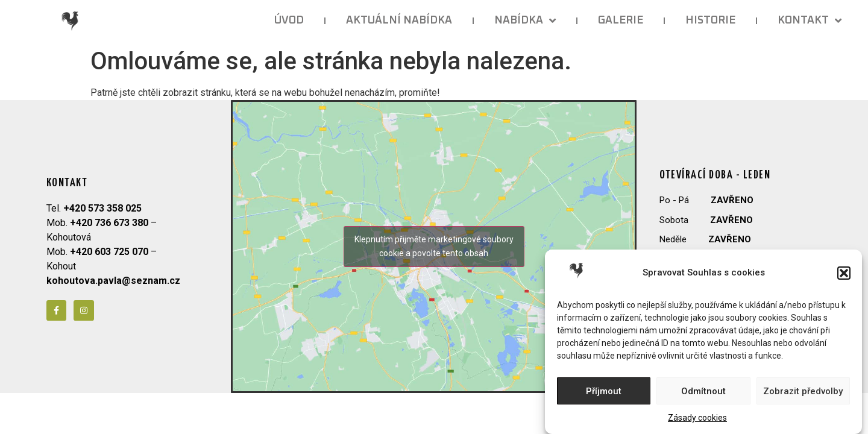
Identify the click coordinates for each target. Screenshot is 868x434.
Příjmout (604, 391)
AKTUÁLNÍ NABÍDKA (399, 20)
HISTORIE (710, 20)
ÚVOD (289, 20)
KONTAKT (810, 20)
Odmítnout (703, 391)
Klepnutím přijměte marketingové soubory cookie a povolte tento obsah (434, 246)
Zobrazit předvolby (803, 391)
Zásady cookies (697, 418)
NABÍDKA (525, 20)
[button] (844, 273)
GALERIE (621, 20)
